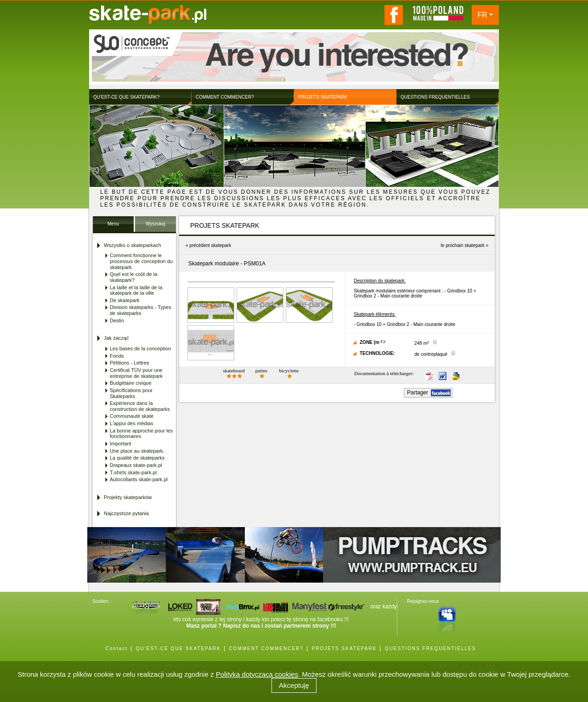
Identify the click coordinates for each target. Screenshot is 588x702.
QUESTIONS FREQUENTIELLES (431, 649)
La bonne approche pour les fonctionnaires (141, 434)
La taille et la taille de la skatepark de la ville (136, 290)
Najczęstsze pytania (126, 513)
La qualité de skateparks (137, 458)
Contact (117, 649)
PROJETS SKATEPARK (344, 649)
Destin (117, 320)
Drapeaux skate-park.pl (136, 465)
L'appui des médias (131, 423)
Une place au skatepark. (137, 451)
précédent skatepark (210, 245)
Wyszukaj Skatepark (155, 227)
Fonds (117, 356)
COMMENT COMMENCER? (266, 649)
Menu (113, 224)
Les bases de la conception (140, 348)
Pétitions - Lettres (130, 363)
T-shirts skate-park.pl (133, 472)
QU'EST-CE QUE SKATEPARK (178, 649)
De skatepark (125, 300)
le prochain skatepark (463, 245)
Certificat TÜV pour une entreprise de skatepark (136, 373)
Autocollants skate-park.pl (139, 479)
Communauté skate (132, 416)
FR (483, 15)
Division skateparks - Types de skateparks (141, 310)
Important (120, 444)
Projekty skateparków (128, 497)
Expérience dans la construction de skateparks (140, 406)
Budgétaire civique (131, 383)
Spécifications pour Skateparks (131, 393)
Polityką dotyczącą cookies (257, 674)
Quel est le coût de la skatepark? (133, 277)
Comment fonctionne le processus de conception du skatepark (141, 261)
